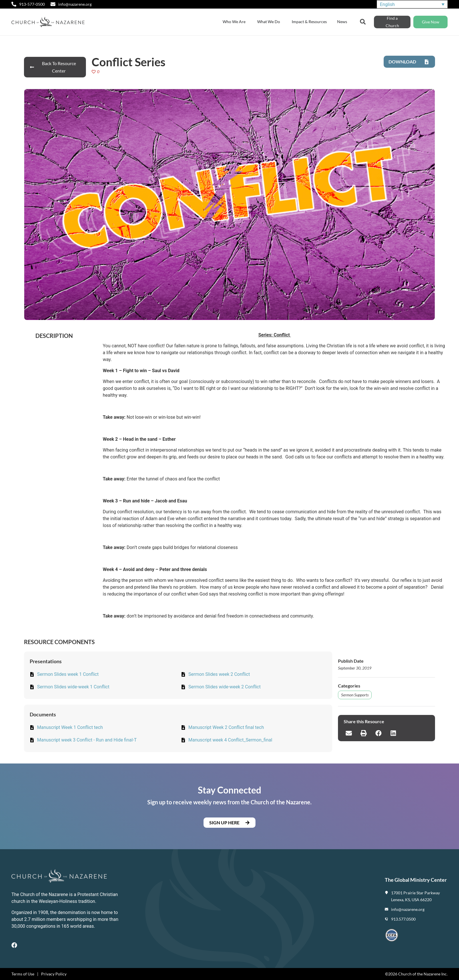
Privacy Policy (54, 974)
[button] (349, 733)
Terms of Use (23, 974)
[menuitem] (412, 4)
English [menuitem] (387, 4)
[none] (412, 4)
